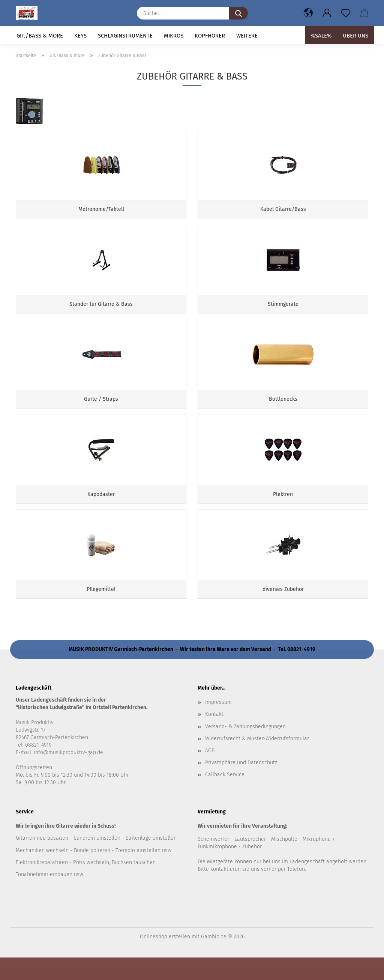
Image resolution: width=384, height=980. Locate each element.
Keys (80, 36)
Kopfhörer (210, 36)
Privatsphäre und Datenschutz (241, 785)
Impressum (218, 725)
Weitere (247, 36)
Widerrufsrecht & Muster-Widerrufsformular (257, 761)
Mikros (174, 36)
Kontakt (214, 737)
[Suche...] (238, 13)
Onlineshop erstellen (165, 959)
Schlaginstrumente (125, 36)
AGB (210, 773)
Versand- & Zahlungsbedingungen (245, 749)
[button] (308, 13)
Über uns (355, 36)
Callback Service (225, 797)
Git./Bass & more (40, 36)
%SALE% (321, 36)
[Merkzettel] (346, 13)
